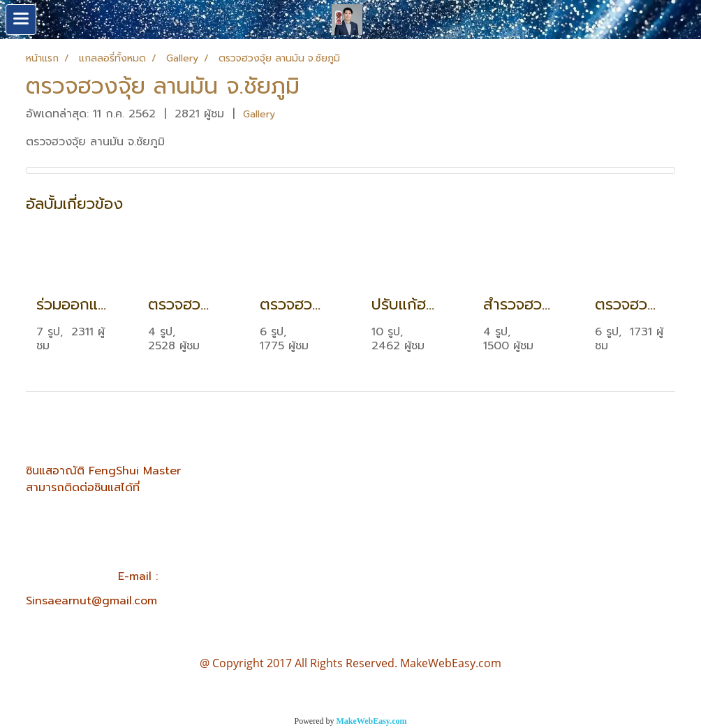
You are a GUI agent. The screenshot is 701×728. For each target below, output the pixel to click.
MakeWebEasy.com (372, 721)
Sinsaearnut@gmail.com (91, 601)
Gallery (259, 114)
